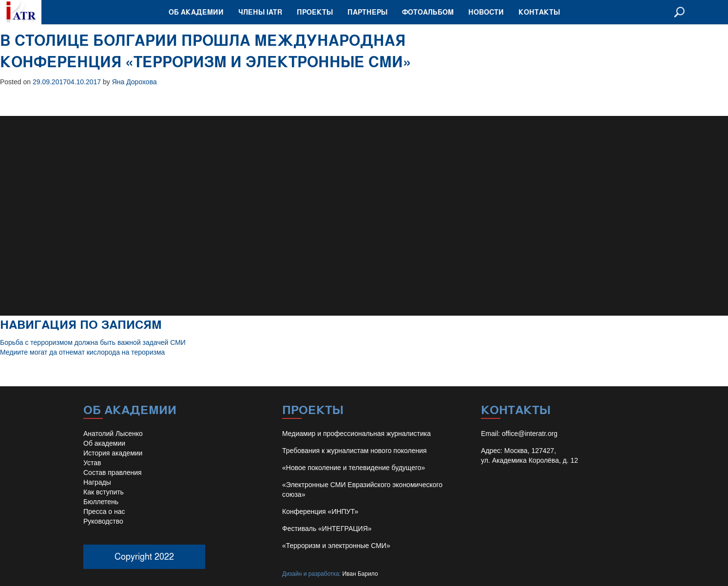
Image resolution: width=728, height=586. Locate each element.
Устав (92, 463)
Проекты (315, 12)
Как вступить (104, 492)
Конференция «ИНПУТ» (320, 511)
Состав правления (113, 473)
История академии (113, 453)
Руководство (103, 521)
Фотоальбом (428, 12)
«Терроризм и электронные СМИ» (336, 546)
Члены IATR (260, 12)
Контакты (539, 12)
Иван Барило (360, 574)
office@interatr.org (530, 434)
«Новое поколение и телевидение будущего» (354, 468)
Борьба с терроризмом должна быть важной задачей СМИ (93, 342)
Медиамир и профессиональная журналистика (356, 434)
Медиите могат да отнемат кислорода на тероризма (82, 352)
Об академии (196, 12)
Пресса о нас (104, 511)
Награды (97, 482)
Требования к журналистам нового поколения (354, 451)
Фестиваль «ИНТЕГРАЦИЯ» (327, 529)
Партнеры (367, 12)
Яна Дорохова (134, 82)
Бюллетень (101, 502)
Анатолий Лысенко (113, 434)
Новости (486, 12)
